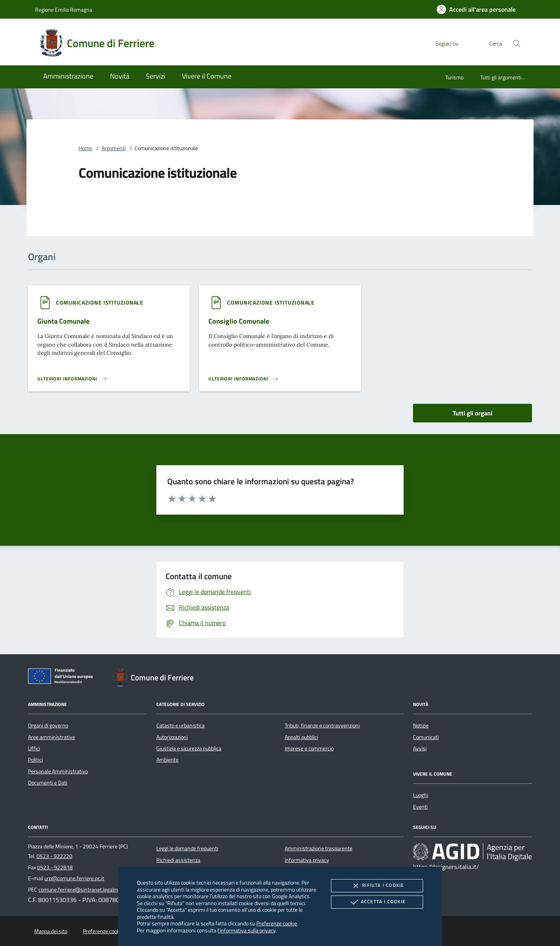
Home (85, 148)
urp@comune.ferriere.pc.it (74, 878)
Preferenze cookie (277, 923)
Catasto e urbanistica (180, 725)
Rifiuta (377, 886)
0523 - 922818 (55, 867)
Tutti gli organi (472, 413)
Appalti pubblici (301, 737)
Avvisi (420, 748)
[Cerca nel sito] (517, 43)
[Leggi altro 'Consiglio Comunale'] (243, 379)
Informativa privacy (307, 860)
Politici (35, 760)
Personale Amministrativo (58, 771)
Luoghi (421, 795)
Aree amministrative (52, 737)
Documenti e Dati (48, 783)
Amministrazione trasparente (318, 848)
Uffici (34, 748)
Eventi (420, 807)
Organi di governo (48, 725)
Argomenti (114, 148)
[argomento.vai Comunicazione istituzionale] (100, 302)
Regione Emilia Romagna (64, 10)
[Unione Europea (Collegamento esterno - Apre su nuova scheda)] (63, 678)
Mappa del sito (51, 931)
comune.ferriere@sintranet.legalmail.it (83, 890)
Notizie (421, 725)
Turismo (454, 77)
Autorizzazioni (172, 737)
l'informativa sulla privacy (246, 930)
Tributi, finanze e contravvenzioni (322, 725)
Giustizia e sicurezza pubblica (189, 748)
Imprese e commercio (309, 748)
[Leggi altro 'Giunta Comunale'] (72, 379)
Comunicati (426, 737)
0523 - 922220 (54, 856)
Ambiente (167, 760)
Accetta (377, 902)
